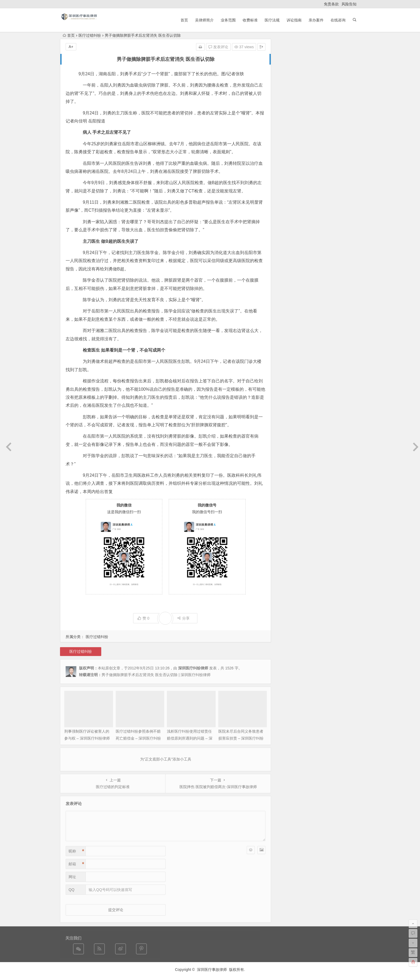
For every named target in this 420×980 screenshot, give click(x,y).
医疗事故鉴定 (331, 198)
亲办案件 (316, 20)
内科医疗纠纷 (343, 224)
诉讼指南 (294, 20)
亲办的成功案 (329, 238)
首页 (184, 20)
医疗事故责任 (316, 222)
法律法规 (295, 204)
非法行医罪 (334, 216)
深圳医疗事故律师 (212, 970)
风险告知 (349, 4)
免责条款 (331, 4)
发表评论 (218, 47)
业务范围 (228, 20)
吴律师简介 (204, 20)
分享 (183, 618)
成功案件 (309, 238)
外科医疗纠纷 (312, 192)
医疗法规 (272, 20)
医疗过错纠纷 (90, 35)
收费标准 (250, 20)
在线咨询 (338, 20)
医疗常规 (294, 224)
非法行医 (309, 206)
